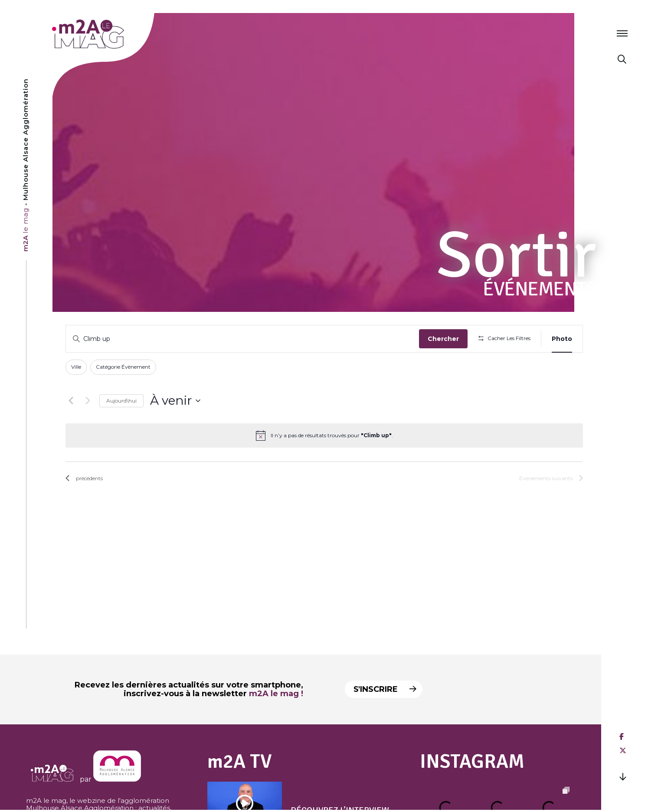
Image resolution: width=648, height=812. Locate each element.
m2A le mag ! (276, 694)
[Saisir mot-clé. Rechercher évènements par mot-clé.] (242, 339)
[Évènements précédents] (71, 401)
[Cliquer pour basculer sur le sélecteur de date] (175, 401)
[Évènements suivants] (88, 401)
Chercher (443, 339)
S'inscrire (385, 689)
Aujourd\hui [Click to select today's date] (121, 401)
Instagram (472, 761)
